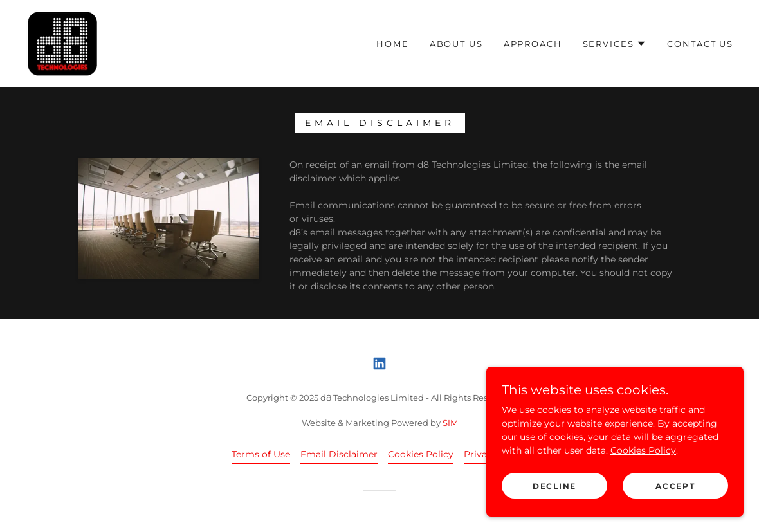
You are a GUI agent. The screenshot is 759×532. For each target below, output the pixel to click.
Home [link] (392, 44)
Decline (554, 512)
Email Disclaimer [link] (339, 454)
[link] (63, 43)
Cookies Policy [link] (421, 454)
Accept (675, 512)
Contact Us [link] (700, 44)
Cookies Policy (643, 477)
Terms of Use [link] (261, 454)
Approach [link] (533, 44)
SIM (450, 423)
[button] (615, 44)
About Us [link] (456, 44)
